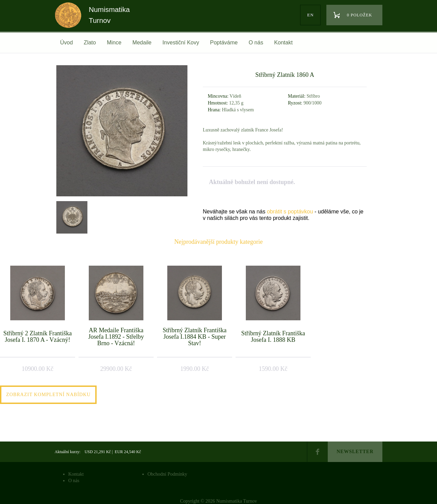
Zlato (90, 43)
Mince (114, 43)
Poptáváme (224, 43)
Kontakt (283, 43)
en (311, 15)
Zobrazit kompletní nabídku (48, 395)
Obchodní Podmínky (167, 474)
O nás (256, 43)
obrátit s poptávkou (290, 212)
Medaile (142, 43)
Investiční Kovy (181, 43)
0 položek (360, 15)
